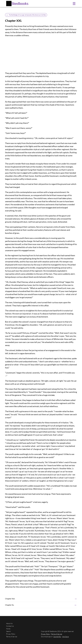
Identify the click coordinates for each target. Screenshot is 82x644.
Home (8, 629)
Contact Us (10, 626)
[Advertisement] (41, 54)
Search (8, 631)
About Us (9, 623)
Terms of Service (12, 637)
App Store (65, 637)
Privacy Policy (11, 634)
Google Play (57, 637)
